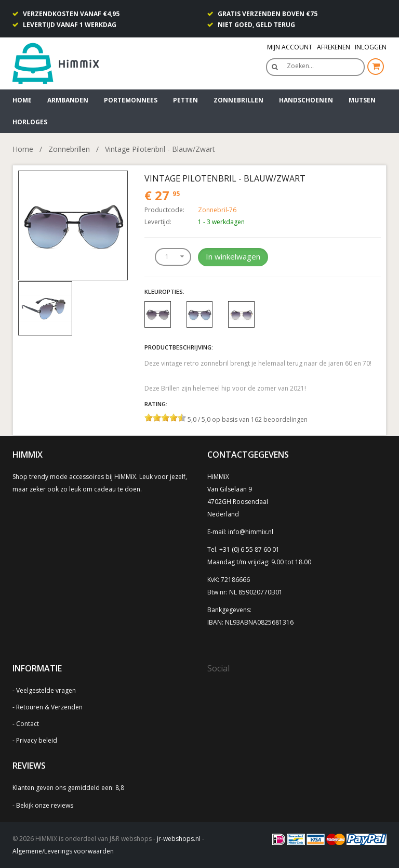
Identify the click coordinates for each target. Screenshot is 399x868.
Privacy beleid (37, 740)
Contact (28, 724)
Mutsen (362, 100)
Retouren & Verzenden (49, 707)
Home (22, 100)
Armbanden (68, 100)
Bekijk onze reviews (45, 805)
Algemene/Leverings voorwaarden (63, 851)
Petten (185, 100)
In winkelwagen (233, 256)
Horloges (30, 122)
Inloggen (371, 47)
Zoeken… (300, 66)
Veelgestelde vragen (46, 690)
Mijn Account (290, 47)
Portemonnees (131, 100)
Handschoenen (306, 100)
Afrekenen (334, 47)
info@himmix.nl (251, 532)
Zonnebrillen (238, 100)
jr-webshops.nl (179, 839)
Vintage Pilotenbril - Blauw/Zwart (160, 149)
